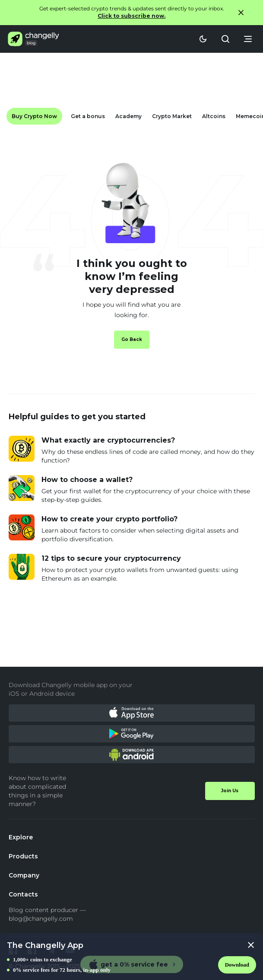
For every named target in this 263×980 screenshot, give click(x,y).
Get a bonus (88, 116)
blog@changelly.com (41, 919)
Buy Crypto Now (34, 116)
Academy (128, 116)
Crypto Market (172, 116)
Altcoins (214, 116)
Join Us (230, 791)
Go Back (132, 339)
